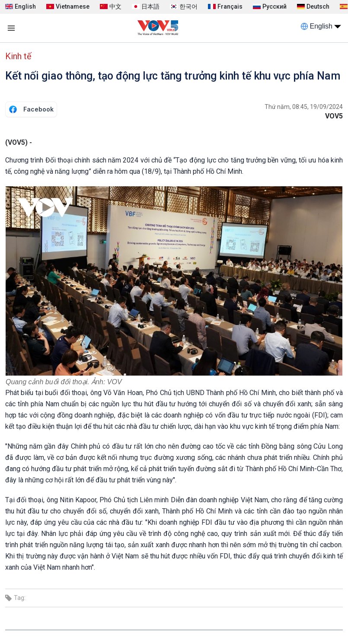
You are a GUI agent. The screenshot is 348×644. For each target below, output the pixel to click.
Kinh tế (18, 56)
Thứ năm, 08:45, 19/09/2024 (304, 107)
